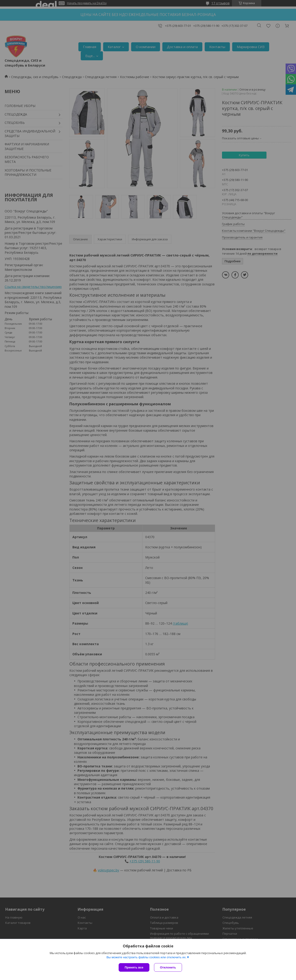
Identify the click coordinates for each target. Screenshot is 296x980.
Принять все (134, 967)
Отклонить (168, 967)
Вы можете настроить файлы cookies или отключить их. (146, 957)
